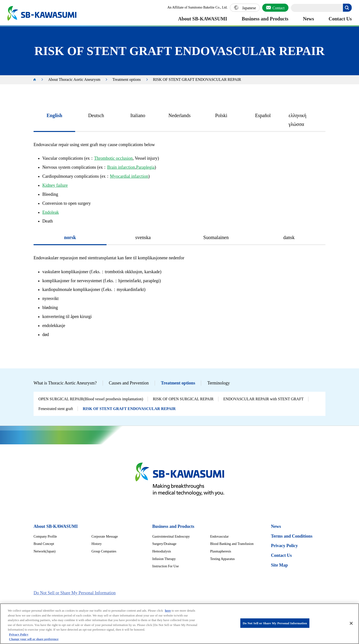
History (97, 544)
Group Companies (104, 551)
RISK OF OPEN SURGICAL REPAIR (183, 399)
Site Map (279, 565)
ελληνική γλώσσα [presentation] (298, 120)
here (168, 613)
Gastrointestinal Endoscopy (171, 537)
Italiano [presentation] (138, 115)
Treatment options (126, 79)
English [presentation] (54, 115)
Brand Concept (44, 544)
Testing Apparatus (222, 559)
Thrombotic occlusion (113, 158)
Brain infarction (121, 167)
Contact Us (340, 19)
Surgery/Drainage (164, 544)
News (309, 19)
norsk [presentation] (70, 237)
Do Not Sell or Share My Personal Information (75, 593)
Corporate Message (105, 537)
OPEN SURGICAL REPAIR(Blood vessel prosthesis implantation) (91, 399)
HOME (37, 80)
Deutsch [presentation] (96, 115)
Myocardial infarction (129, 176)
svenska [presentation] (143, 237)
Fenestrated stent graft (56, 409)
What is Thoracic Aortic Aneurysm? (65, 383)
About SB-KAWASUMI (203, 19)
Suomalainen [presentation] (216, 237)
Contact (278, 8)
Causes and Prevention (129, 383)
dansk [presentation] (289, 237)
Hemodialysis (162, 551)
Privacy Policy (284, 546)
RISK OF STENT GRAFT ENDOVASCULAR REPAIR (129, 409)
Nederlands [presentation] (179, 115)
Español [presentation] (263, 115)
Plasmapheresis (221, 551)
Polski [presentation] (221, 115)
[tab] (54, 120)
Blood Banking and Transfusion (232, 544)
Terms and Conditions (292, 536)
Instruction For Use (166, 566)
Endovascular (219, 537)
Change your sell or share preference (34, 641)
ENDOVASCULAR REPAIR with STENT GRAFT (263, 399)
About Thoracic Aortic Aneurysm (74, 79)
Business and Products (265, 19)
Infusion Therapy (164, 559)
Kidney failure (55, 185)
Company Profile (45, 537)
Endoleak (51, 212)
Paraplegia (145, 167)
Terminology (219, 383)
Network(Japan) (45, 551)
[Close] (351, 625)
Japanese (249, 8)
